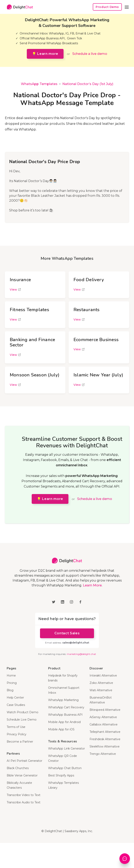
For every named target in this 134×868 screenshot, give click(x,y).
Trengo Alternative (103, 754)
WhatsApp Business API (65, 715)
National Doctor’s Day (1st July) (88, 84)
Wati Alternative (101, 690)
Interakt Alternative (103, 676)
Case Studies (16, 705)
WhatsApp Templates (39, 84)
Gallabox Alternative (104, 724)
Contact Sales (67, 633)
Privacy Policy (17, 734)
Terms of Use (16, 727)
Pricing (12, 683)
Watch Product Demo (23, 712)
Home (11, 676)
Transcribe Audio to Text (24, 802)
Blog (10, 690)
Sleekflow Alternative (105, 746)
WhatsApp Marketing (63, 700)
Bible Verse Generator (22, 775)
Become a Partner (20, 742)
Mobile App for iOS (61, 729)
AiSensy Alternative (103, 717)
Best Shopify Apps (61, 775)
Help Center (15, 698)
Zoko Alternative (101, 683)
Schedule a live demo (90, 54)
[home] (19, 7)
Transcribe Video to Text (24, 795)
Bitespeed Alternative (105, 710)
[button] (127, 7)
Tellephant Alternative (105, 732)
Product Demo (107, 7)
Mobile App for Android (64, 722)
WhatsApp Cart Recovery (66, 707)
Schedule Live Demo (22, 720)
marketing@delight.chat (81, 654)
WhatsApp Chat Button (65, 768)
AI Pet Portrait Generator (24, 761)
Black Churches (18, 768)
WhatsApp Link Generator (66, 749)
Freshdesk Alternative (105, 739)
